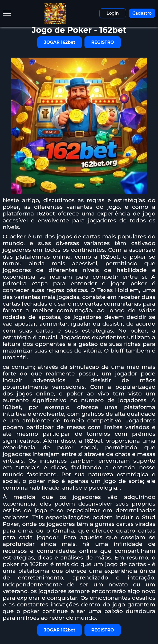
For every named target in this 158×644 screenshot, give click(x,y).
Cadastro (142, 13)
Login (113, 13)
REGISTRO (102, 42)
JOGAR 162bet (60, 42)
